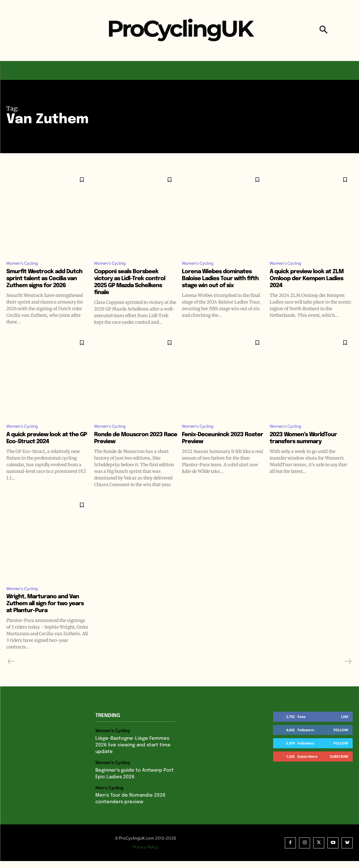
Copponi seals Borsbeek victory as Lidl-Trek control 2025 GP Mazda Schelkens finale (134, 283)
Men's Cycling (109, 796)
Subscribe (339, 768)
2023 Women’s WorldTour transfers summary (307, 447)
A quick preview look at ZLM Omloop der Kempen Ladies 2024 (311, 280)
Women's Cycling (25, 264)
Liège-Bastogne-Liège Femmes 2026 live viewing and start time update (131, 755)
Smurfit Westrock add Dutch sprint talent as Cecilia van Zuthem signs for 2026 (48, 283)
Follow (341, 741)
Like (345, 728)
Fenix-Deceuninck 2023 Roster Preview (216, 447)
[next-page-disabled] (348, 673)
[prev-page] (11, 673)
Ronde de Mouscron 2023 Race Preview (132, 447)
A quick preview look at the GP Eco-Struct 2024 (46, 447)
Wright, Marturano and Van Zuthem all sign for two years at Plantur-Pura (47, 615)
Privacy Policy (147, 854)
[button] (323, 30)
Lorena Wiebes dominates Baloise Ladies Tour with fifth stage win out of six (220, 280)
